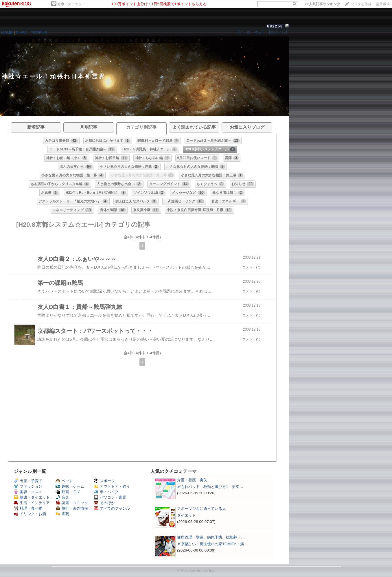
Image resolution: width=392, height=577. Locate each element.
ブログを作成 (361, 4)
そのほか (104, 503)
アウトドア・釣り (112, 486)
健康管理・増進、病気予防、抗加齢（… (211, 537)
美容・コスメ (28, 492)
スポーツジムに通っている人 (201, 509)
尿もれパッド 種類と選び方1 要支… (210, 487)
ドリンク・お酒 (30, 514)
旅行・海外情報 (72, 508)
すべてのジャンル (112, 508)
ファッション (28, 486)
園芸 (62, 514)
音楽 (62, 497)
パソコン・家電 (110, 497)
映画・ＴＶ (68, 492)
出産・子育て (28, 481)
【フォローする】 (251, 32)
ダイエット (186, 515)
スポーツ (104, 481)
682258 (275, 26)
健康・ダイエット (71, 4)
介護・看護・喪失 (192, 480)
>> (323, 4)
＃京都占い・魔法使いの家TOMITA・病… (212, 544)
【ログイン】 (278, 32)
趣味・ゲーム (70, 486)
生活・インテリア (32, 503)
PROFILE (39, 33)
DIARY (22, 33)
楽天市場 (383, 4)
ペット (64, 481)
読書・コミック (72, 503)
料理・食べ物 (28, 508)
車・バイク (106, 492)
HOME (7, 33)
